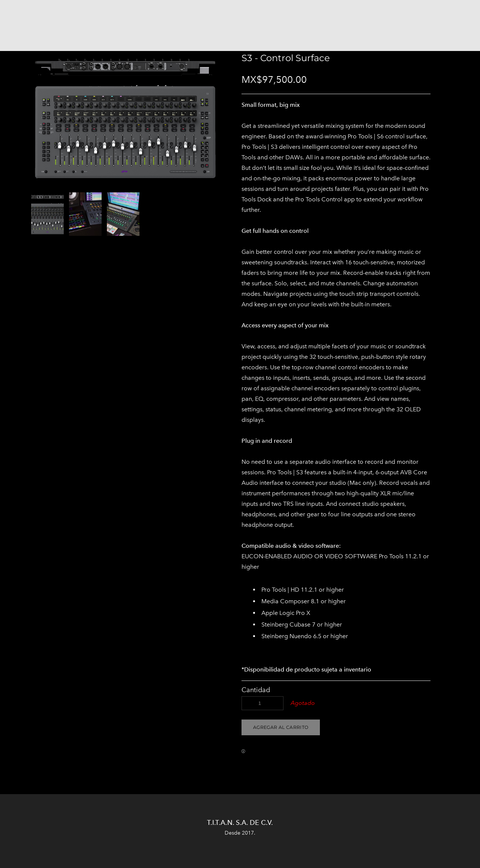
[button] (281, 727)
